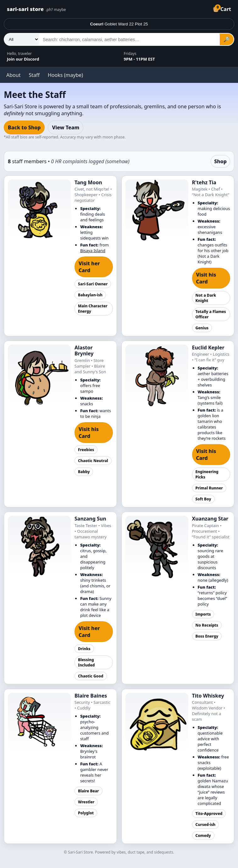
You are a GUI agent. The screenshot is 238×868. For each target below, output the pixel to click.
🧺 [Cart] (222, 8)
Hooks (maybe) (65, 75)
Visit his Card (206, 278)
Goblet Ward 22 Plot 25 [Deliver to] (119, 24)
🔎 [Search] (227, 39)
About (13, 75)
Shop (220, 161)
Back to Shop (24, 127)
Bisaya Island (93, 251)
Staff (34, 75)
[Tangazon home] (105, 9)
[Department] (22, 39)
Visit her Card (89, 267)
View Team (66, 127)
